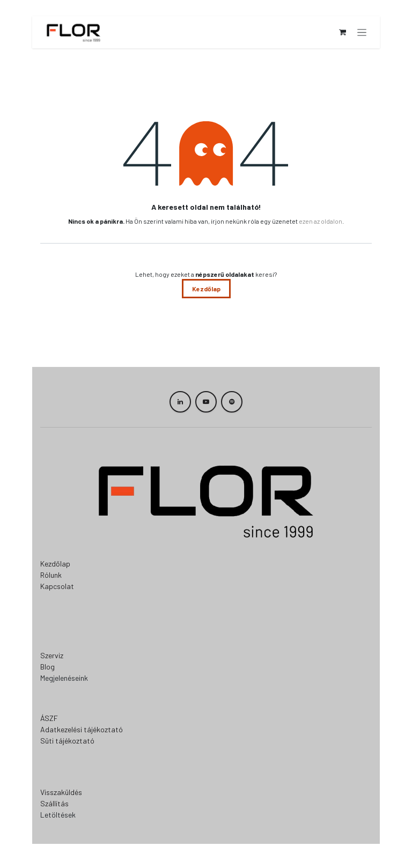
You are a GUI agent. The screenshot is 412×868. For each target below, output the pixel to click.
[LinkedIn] (180, 402)
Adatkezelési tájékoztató (82, 729)
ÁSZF (49, 718)
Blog (47, 667)
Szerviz (52, 655)
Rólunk (51, 575)
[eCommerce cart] (342, 32)
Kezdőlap (206, 289)
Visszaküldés (61, 792)
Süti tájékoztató (67, 741)
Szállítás (54, 803)
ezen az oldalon (321, 221)
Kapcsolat (57, 586)
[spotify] (232, 402)
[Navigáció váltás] (362, 32)
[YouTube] (206, 402)
